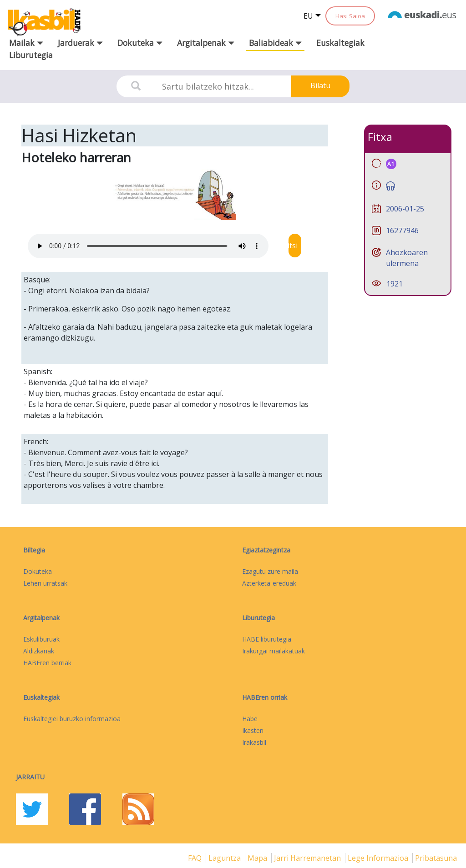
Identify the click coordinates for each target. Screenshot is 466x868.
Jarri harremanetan (308, 858)
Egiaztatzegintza (266, 550)
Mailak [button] (26, 43)
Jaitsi (295, 246)
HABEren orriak (265, 697)
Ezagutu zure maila (270, 571)
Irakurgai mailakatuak (274, 651)
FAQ (196, 858)
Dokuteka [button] (140, 43)
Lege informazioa (379, 858)
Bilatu (320, 85)
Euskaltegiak (340, 43)
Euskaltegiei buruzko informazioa (72, 719)
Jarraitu (30, 777)
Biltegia (34, 550)
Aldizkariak (39, 651)
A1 (391, 164)
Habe (250, 719)
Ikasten (253, 730)
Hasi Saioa (350, 16)
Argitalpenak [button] (206, 43)
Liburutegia (31, 55)
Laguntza (225, 858)
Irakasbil (254, 742)
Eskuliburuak (41, 639)
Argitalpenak (41, 618)
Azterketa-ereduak (269, 583)
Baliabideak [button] (275, 43)
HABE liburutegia (267, 639)
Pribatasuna (436, 858)
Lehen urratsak (45, 583)
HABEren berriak (47, 663)
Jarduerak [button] (80, 43)
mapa (258, 858)
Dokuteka (38, 571)
